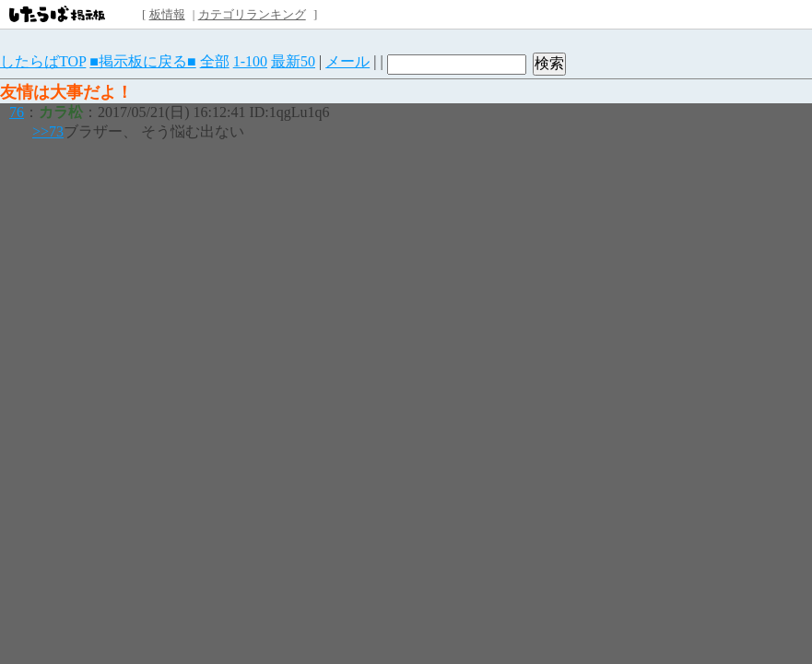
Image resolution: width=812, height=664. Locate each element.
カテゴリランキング (252, 14)
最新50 (293, 61)
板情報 (167, 14)
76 (17, 112)
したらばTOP (43, 61)
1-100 (250, 61)
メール (347, 61)
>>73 (48, 131)
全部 (215, 61)
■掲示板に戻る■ (142, 61)
